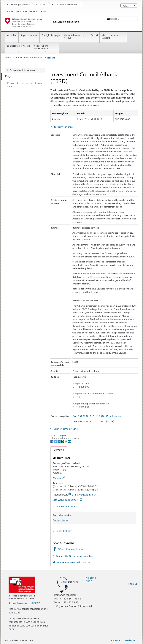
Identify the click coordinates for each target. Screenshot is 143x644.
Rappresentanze (29, 38)
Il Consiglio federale (20, 5)
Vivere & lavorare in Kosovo (75, 38)
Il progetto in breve (63, 127)
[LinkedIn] (59, 441)
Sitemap (133, 584)
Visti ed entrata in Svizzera (113, 38)
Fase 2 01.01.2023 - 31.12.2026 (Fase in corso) (97, 416)
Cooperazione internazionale (46, 49)
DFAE (43, 5)
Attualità (12, 38)
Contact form (60, 520)
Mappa (59, 478)
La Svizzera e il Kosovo (19, 49)
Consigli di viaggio (51, 38)
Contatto (57, 450)
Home (8, 58)
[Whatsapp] (66, 441)
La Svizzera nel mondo (67, 5)
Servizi (94, 38)
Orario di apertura (65, 506)
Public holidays (64, 531)
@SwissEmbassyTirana (70, 549)
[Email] (70, 441)
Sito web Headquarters (68, 500)
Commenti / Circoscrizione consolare (74, 556)
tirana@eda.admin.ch (84, 495)
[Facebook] (52, 441)
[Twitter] (56, 441)
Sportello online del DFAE (24, 603)
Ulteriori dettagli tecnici (65, 429)
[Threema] (63, 441)
